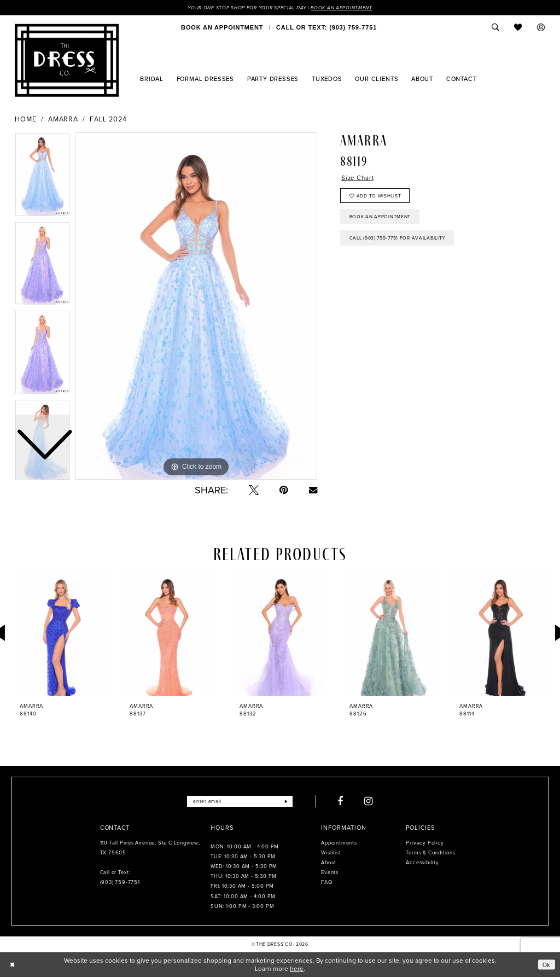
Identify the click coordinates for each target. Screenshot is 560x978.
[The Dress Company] (67, 61)
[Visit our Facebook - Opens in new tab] (345, 802)
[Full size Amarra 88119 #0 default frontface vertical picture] (196, 307)
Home (26, 120)
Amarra (63, 120)
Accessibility (422, 863)
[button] (541, 28)
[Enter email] (239, 802)
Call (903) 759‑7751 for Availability (402, 245)
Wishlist (331, 853)
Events (330, 873)
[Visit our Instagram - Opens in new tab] (373, 802)
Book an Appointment (347, 8)
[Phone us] (326, 28)
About (329, 863)
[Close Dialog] (13, 965)
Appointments (339, 843)
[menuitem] (222, 28)
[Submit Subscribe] (290, 802)
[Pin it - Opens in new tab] (284, 491)
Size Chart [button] (359, 179)
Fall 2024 (108, 120)
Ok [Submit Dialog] (546, 965)
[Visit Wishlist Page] (518, 28)
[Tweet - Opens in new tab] (254, 491)
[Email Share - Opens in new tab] (313, 490)
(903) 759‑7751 (120, 883)
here (297, 969)
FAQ (326, 883)
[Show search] (495, 28)
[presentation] (61, 634)
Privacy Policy (425, 843)
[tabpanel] (196, 307)
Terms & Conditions (430, 853)
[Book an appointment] (222, 28)
